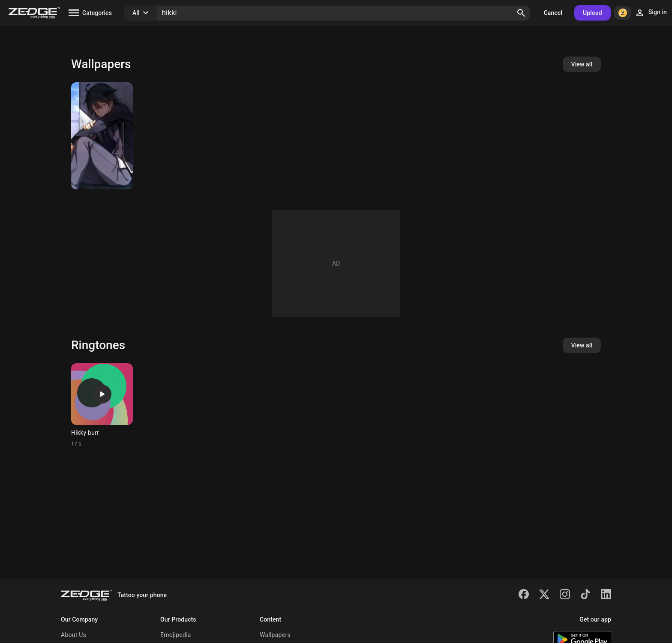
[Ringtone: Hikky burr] (102, 405)
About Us (73, 635)
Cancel (553, 13)
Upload (592, 13)
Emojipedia (176, 635)
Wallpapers (275, 635)
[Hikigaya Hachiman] (102, 136)
